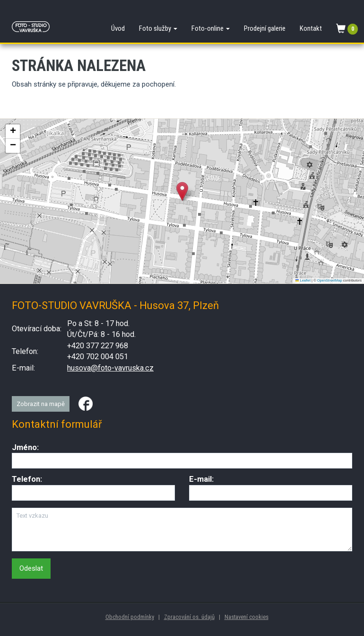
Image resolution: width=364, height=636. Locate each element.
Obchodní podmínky (130, 617)
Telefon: (27, 479)
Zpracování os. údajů (189, 617)
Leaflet (303, 280)
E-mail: (201, 479)
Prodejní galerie (265, 28)
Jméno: (25, 447)
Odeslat (31, 568)
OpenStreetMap (330, 280)
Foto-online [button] (211, 28)
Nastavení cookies (247, 617)
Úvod (118, 28)
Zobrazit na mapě (41, 404)
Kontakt (311, 28)
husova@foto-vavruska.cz (110, 368)
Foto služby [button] (158, 28)
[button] (182, 191)
